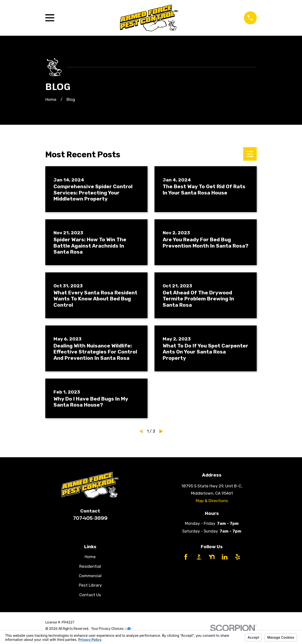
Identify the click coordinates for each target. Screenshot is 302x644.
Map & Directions (212, 501)
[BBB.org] (199, 557)
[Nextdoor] (212, 557)
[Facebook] (186, 557)
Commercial (90, 576)
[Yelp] (238, 557)
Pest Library (90, 585)
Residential (90, 566)
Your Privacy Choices (111, 629)
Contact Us (90, 595)
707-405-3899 (90, 518)
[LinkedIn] (225, 557)
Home (90, 557)
